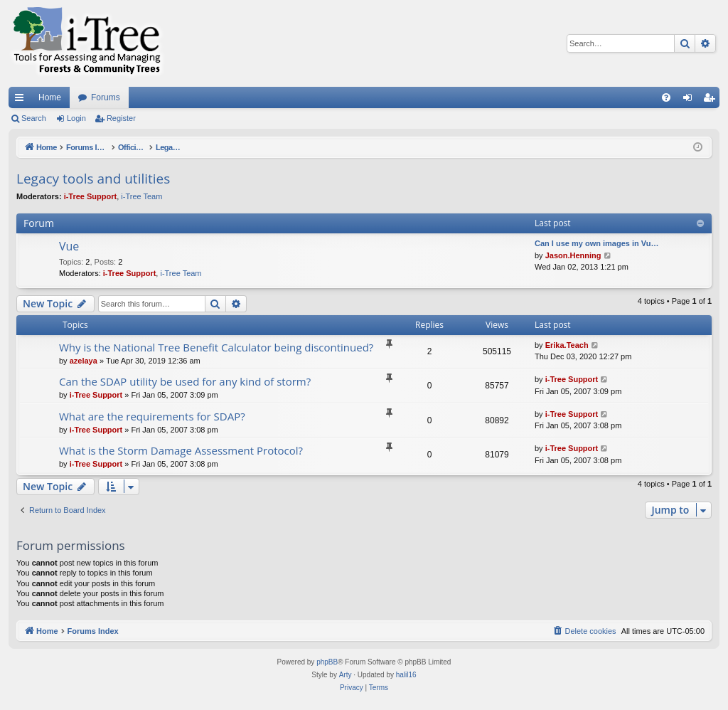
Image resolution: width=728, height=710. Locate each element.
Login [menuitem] (691, 100)
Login (76, 118)
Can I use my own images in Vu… (596, 243)
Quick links (22, 100)
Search (34, 118)
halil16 (406, 675)
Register (121, 118)
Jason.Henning (573, 255)
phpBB (327, 662)
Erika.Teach (567, 345)
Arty (346, 675)
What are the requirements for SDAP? (152, 416)
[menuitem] (666, 97)
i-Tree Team (141, 196)
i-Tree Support (91, 196)
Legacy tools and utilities (93, 179)
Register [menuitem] (712, 100)
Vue (69, 246)
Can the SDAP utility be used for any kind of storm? (185, 381)
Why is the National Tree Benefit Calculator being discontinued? (216, 347)
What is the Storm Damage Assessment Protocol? (181, 450)
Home (50, 97)
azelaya (84, 361)
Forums (106, 97)
